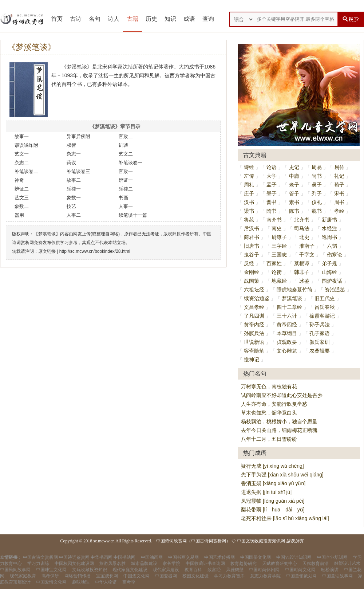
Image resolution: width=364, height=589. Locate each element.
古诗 (76, 19)
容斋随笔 (254, 351)
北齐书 (302, 220)
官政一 (126, 171)
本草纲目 (287, 333)
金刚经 (252, 272)
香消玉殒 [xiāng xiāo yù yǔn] (273, 483)
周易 (317, 167)
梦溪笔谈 (292, 298)
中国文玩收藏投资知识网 (261, 541)
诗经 (249, 167)
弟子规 (329, 263)
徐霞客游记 (322, 316)
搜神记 (252, 360)
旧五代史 (325, 298)
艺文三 (22, 198)
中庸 (294, 176)
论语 (272, 167)
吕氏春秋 (325, 307)
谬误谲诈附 (26, 145)
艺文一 (22, 154)
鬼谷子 (252, 255)
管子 (294, 193)
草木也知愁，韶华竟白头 (269, 413)
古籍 (132, 19)
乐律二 (126, 189)
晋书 (272, 202)
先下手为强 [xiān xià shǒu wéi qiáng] (282, 475)
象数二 (22, 206)
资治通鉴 (335, 290)
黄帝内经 (254, 325)
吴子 (317, 185)
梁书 (249, 211)
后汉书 (252, 228)
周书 (339, 202)
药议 (71, 163)
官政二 (126, 136)
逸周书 (329, 237)
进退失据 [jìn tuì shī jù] (266, 492)
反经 (249, 263)
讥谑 (123, 145)
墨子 (272, 193)
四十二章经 (289, 307)
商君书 (252, 237)
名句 (95, 19)
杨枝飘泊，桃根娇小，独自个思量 (279, 421)
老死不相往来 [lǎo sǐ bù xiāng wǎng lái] (285, 518)
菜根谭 (302, 263)
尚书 (317, 176)
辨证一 (126, 180)
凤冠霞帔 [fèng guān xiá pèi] (273, 501)
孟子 (272, 185)
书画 (123, 198)
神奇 (19, 180)
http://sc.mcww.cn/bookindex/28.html (95, 251)
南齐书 (274, 220)
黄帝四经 (287, 325)
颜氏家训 (320, 342)
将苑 (249, 220)
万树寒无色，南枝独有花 (269, 386)
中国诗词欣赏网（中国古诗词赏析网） (193, 541)
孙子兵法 (320, 325)
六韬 (332, 246)
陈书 (294, 211)
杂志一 (74, 154)
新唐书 (329, 220)
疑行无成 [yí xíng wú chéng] (272, 466)
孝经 (339, 211)
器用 (19, 215)
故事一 (22, 136)
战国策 (252, 281)
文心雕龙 (287, 351)
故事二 (74, 180)
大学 (272, 176)
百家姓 (274, 263)
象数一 (74, 198)
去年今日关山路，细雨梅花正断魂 (279, 430)
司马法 (302, 228)
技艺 (71, 206)
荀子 (339, 185)
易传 (339, 167)
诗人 (114, 19)
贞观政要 (287, 342)
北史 (304, 237)
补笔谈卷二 (26, 171)
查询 (208, 19)
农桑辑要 (320, 351)
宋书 (339, 193)
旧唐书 (252, 246)
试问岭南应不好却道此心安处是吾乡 (282, 395)
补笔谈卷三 (78, 171)
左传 (249, 176)
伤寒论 (335, 255)
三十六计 (287, 316)
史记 (294, 167)
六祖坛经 (254, 290)
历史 (151, 19)
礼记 (339, 176)
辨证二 (22, 189)
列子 (317, 193)
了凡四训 (254, 316)
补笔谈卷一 (130, 163)
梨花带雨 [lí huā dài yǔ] (273, 510)
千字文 (307, 255)
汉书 (249, 202)
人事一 (126, 206)
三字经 (279, 246)
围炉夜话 (332, 281)
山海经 (329, 272)
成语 (189, 19)
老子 (294, 185)
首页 (57, 19)
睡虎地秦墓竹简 (294, 290)
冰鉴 (304, 281)
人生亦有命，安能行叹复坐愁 (274, 404)
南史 (277, 228)
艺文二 (126, 154)
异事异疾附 (78, 136)
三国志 (279, 255)
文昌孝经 (254, 307)
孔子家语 (320, 333)
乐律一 (74, 189)
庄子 (249, 193)
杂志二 (22, 163)
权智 (71, 145)
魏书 (317, 211)
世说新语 (254, 342)
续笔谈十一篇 (133, 215)
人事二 (74, 215)
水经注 (329, 228)
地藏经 (279, 281)
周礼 (249, 185)
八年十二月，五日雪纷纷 (269, 439)
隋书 (272, 211)
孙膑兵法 (254, 333)
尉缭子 (279, 237)
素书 (294, 202)
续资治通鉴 (257, 298)
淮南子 (307, 246)
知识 (170, 19)
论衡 (277, 272)
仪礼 (317, 202)
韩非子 (302, 272)
